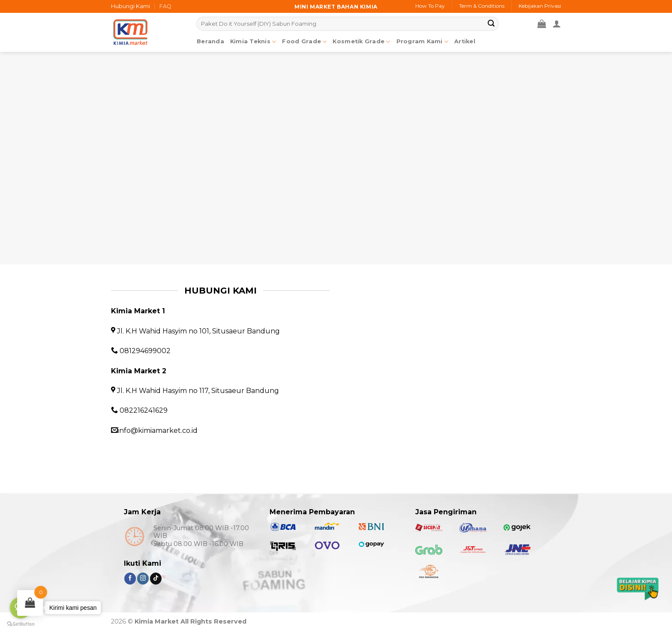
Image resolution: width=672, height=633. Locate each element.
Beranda (210, 41)
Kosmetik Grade (361, 42)
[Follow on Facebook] (130, 579)
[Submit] (491, 24)
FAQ (165, 6)
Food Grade (304, 42)
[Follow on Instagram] (143, 579)
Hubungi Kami (130, 6)
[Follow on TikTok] (156, 579)
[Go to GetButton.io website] (21, 624)
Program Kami (423, 42)
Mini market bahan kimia (336, 7)
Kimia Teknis (253, 42)
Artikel (465, 41)
